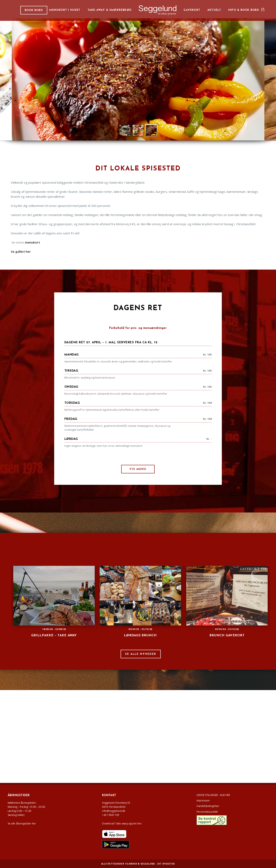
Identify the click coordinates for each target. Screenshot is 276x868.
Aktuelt (214, 10)
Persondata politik (207, 812)
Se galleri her (21, 251)
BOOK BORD (34, 10)
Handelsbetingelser (208, 806)
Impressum (203, 801)
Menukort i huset (65, 10)
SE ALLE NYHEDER (141, 654)
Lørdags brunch (140, 635)
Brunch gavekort (227, 635)
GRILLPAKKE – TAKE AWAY (54, 635)
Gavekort (192, 10)
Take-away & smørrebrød (110, 10)
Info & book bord (244, 10)
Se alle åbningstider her (22, 824)
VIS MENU (138, 469)
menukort (32, 242)
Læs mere (144, 102)
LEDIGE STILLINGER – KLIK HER (213, 795)
